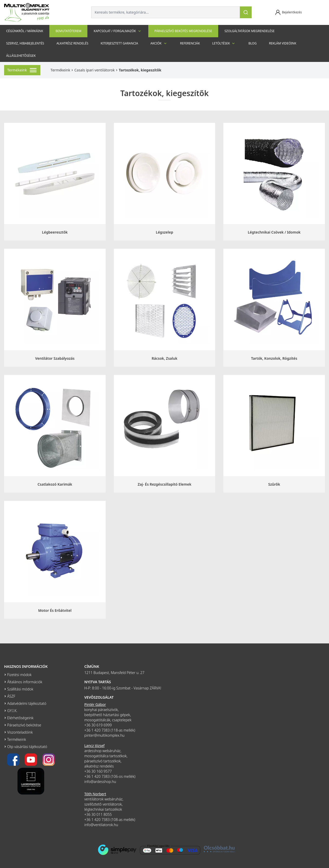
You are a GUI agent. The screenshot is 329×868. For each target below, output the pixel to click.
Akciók (159, 43)
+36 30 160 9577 (98, 771)
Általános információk (25, 682)
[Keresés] (246, 12)
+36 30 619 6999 (98, 725)
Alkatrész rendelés (72, 43)
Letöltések (224, 43)
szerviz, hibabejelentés (25, 43)
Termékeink (61, 70)
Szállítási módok (20, 689)
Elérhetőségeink (20, 718)
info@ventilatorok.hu (101, 825)
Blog (252, 43)
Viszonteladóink (20, 732)
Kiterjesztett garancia (119, 43)
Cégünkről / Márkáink (25, 31)
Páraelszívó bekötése (24, 725)
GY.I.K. (12, 711)
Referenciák (190, 43)
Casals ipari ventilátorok (94, 70)
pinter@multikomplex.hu (104, 735)
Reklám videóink (282, 43)
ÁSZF (11, 696)
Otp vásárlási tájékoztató (27, 747)
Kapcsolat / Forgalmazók (118, 31)
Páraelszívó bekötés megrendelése (183, 31)
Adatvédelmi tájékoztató (27, 703)
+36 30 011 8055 (98, 814)
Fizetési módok (19, 675)
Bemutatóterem (68, 31)
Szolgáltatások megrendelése (249, 31)
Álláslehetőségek (21, 56)
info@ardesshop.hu (100, 782)
